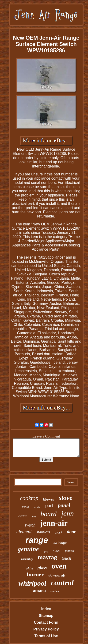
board (49, 514)
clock (59, 532)
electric (23, 516)
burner (35, 574)
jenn (67, 514)
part (49, 505)
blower (49, 499)
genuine (28, 549)
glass (42, 568)
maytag (47, 557)
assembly (27, 559)
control (62, 583)
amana (39, 591)
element (24, 531)
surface (55, 591)
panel (64, 505)
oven (59, 566)
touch (66, 558)
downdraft (57, 575)
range (37, 540)
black (57, 551)
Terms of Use (46, 636)
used (34, 517)
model (37, 507)
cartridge (60, 543)
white (29, 568)
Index (46, 609)
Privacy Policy (46, 629)
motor (26, 507)
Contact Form (46, 622)
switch (30, 525)
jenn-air (54, 523)
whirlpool (32, 583)
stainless (43, 532)
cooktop (29, 498)
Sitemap (46, 616)
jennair (70, 551)
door (71, 532)
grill (46, 551)
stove (66, 498)
